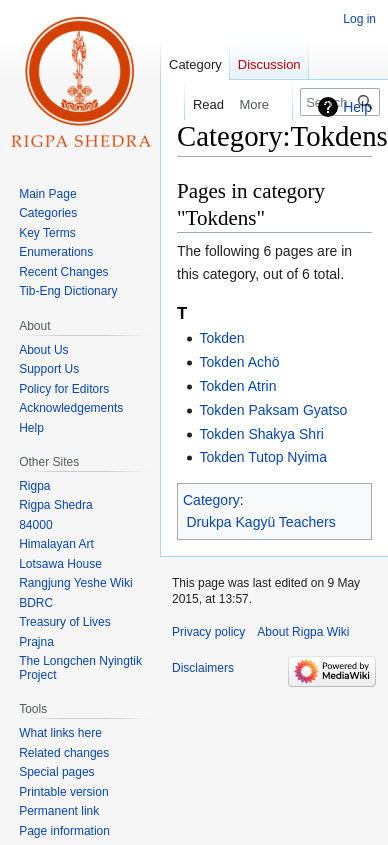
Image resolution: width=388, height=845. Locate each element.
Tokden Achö (239, 362)
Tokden (221, 338)
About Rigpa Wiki (303, 632)
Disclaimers (203, 668)
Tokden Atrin (237, 386)
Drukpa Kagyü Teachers (261, 522)
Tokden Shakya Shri (261, 434)
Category (211, 500)
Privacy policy (208, 632)
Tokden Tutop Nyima (263, 457)
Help (357, 107)
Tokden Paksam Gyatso (273, 410)
